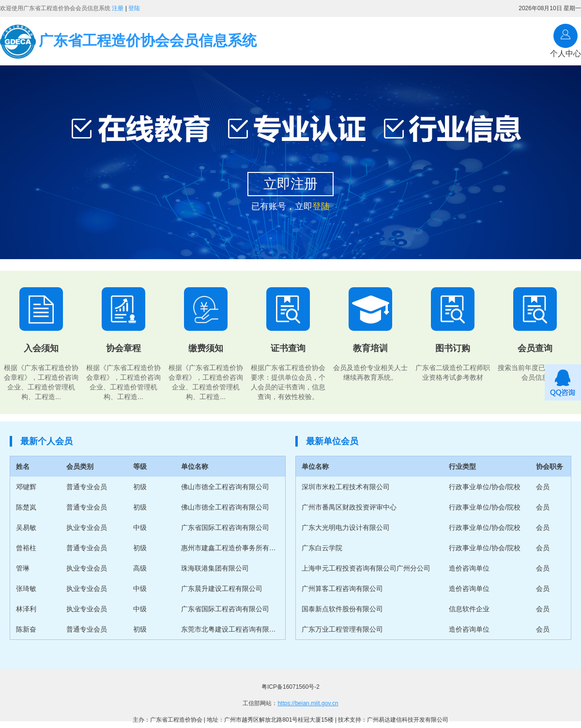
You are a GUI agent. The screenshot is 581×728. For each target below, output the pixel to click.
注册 (118, 8)
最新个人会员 (46, 441)
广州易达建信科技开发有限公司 (408, 720)
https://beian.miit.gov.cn (308, 703)
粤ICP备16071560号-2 (290, 687)
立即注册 (290, 184)
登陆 (134, 8)
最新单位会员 (332, 441)
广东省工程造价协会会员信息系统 (128, 42)
